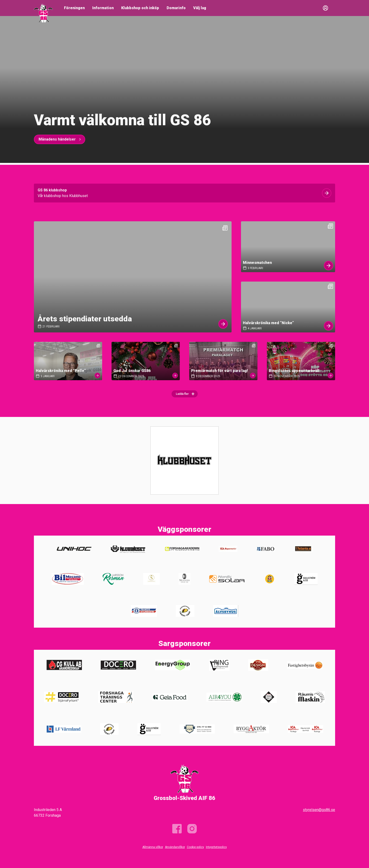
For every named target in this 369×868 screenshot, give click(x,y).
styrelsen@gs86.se (319, 810)
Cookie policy (195, 847)
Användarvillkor (175, 847)
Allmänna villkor (153, 847)
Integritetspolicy (216, 847)
